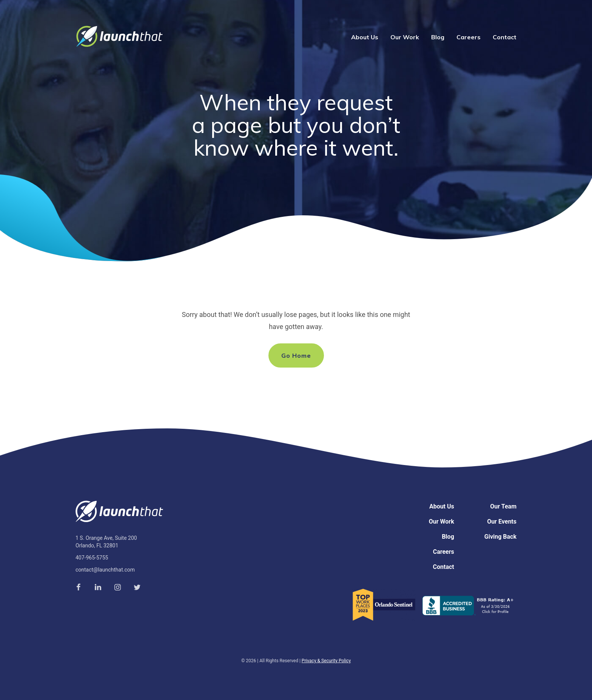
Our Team (503, 506)
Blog (438, 37)
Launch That (119, 36)
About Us (365, 37)
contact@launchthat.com (105, 570)
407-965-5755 (92, 558)
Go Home (296, 355)
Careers (469, 37)
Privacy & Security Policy (326, 661)
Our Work (405, 37)
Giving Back (500, 537)
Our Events (502, 522)
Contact (505, 37)
